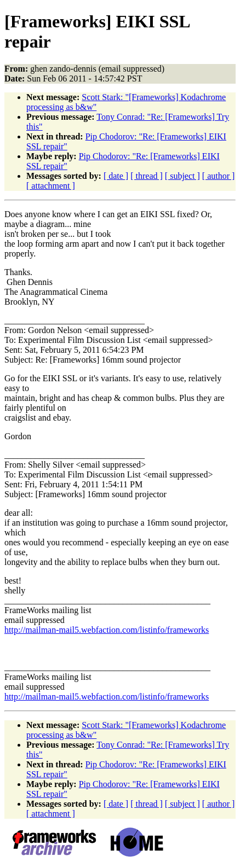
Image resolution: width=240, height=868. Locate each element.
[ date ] (116, 176)
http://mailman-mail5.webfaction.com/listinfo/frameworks (107, 630)
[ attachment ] (51, 186)
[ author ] (219, 176)
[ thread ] (147, 176)
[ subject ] (182, 176)
